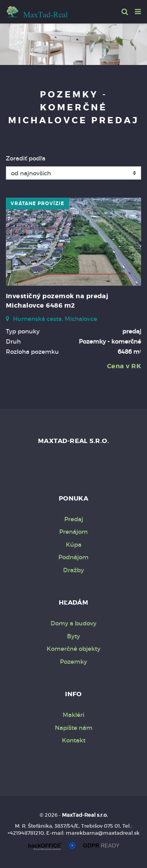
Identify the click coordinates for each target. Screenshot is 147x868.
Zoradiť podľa (26, 158)
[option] (73, 42)
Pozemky (73, 662)
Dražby (73, 570)
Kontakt (74, 740)
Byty (73, 636)
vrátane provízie (37, 203)
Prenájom (73, 532)
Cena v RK (124, 366)
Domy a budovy (73, 623)
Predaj (74, 519)
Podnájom (73, 557)
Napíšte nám (74, 728)
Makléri (73, 715)
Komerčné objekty (73, 649)
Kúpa (74, 545)
